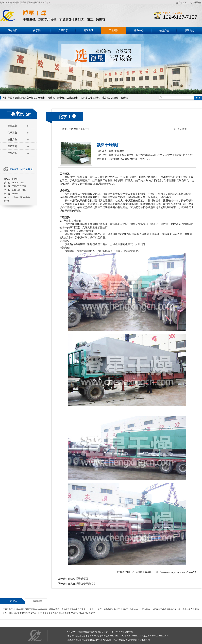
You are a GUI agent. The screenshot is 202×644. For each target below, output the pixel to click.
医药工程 (12, 146)
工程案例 (114, 30)
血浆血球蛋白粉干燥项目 (82, 584)
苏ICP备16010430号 (115, 632)
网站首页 (182, 3)
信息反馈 (164, 30)
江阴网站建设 (83, 640)
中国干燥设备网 (120, 640)
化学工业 (12, 133)
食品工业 (12, 126)
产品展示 (63, 30)
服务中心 (139, 30)
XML (148, 640)
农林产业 (12, 139)
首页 (64, 129)
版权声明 (129, 632)
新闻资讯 (88, 30)
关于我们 (38, 30)
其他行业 (12, 153)
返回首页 (182, 129)
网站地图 (142, 640)
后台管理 (132, 640)
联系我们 (197, 3)
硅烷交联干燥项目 (78, 579)
